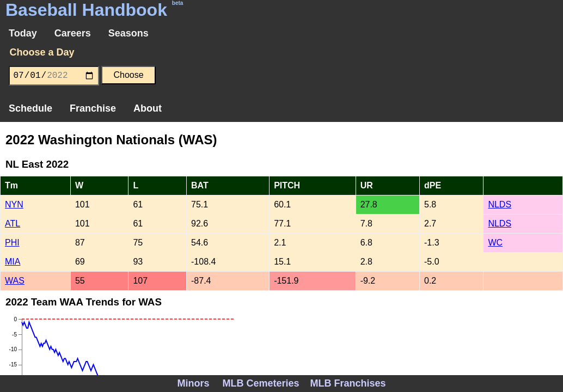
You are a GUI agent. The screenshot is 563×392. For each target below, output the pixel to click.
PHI (12, 243)
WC (495, 243)
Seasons (128, 33)
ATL (13, 223)
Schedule (30, 108)
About (148, 108)
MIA (13, 262)
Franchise (93, 108)
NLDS (500, 204)
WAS (15, 281)
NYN (14, 204)
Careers (73, 33)
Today (23, 33)
